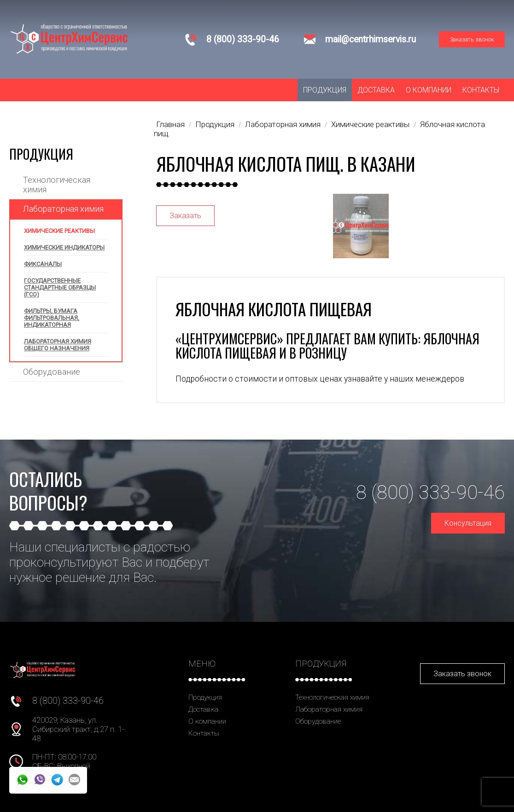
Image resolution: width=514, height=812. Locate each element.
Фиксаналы (43, 264)
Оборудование (52, 372)
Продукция (325, 90)
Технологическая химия (57, 185)
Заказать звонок (472, 39)
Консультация (468, 523)
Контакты (481, 90)
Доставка (376, 90)
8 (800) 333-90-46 (243, 39)
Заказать (185, 216)
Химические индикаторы (64, 247)
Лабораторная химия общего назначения (58, 345)
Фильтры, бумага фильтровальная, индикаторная (52, 318)
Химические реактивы (59, 231)
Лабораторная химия (63, 209)
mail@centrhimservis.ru (371, 39)
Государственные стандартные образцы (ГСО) (60, 287)
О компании (429, 90)
